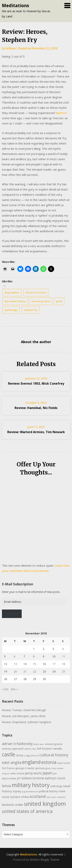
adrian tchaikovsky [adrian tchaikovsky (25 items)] (17, 744)
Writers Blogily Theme (45, 859)
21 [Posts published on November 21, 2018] (25, 671)
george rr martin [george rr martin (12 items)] (25, 768)
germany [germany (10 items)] (40, 768)
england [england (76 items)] (31, 762)
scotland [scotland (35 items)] (38, 796)
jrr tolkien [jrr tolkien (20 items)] (24, 778)
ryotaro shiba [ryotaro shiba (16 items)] (19, 797)
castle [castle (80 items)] (8, 754)
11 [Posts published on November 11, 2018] (64, 656)
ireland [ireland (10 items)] (20, 773)
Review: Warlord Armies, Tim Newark (36, 432)
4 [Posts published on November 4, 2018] (63, 649)
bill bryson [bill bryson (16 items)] (45, 748)
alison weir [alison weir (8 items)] (39, 744)
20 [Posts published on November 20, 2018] (15, 671)
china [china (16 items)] (19, 755)
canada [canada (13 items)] (57, 749)
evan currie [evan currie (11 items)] (64, 763)
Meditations (15, 5)
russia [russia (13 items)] (6, 797)
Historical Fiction (36, 292)
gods (59, 301)
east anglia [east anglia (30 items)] (12, 762)
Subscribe (12, 614)
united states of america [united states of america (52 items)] (27, 811)
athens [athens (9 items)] (28, 749)
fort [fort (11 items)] (4, 768)
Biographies (12, 292)
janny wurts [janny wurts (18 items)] (33, 773)
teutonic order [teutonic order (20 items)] (13, 805)
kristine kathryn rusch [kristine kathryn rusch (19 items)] (49, 778)
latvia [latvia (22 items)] (6, 786)
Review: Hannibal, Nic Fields (36, 408)
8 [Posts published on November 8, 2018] (34, 656)
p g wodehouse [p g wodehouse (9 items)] (30, 791)
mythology (11, 310)
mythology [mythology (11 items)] (56, 786)
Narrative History (15, 301)
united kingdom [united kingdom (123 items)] (45, 804)
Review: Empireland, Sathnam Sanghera (26, 722)
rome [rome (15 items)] (62, 791)
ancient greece (41, 301)
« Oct (5, 689)
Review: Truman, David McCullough (24, 710)
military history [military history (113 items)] (31, 785)
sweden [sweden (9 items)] (61, 797)
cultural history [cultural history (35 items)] (54, 755)
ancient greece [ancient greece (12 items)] (54, 744)
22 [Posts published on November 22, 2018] (35, 671)
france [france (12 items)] (11, 768)
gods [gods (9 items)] (48, 768)
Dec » (14, 689)
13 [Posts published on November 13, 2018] (15, 664)
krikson (11, 48)
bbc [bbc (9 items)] (34, 749)
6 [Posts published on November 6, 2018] (15, 656)
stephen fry (31, 310)
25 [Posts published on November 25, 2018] (64, 671)
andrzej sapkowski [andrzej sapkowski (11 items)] (13, 749)
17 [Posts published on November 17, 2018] (54, 664)
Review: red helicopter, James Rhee (24, 716)
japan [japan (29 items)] (48, 773)
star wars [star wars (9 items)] (51, 797)
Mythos (61, 113)
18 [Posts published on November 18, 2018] (64, 664)
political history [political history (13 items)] (48, 791)
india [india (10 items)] (13, 773)
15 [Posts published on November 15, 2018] (35, 664)
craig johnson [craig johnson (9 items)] (31, 755)
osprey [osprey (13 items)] (17, 791)
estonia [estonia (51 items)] (49, 762)
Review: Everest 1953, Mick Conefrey (36, 383)
